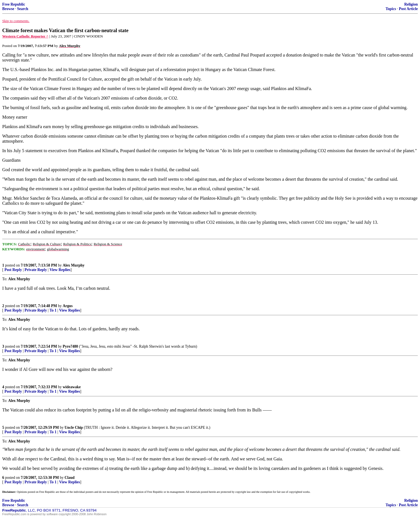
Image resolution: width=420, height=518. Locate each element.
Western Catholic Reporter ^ (25, 36)
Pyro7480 (70, 346)
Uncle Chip (74, 428)
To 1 (53, 310)
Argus (68, 306)
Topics (391, 9)
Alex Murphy (74, 265)
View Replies (60, 270)
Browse (8, 9)
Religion (411, 4)
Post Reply (13, 270)
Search (23, 9)
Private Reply (36, 270)
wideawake (72, 387)
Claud (70, 478)
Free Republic (14, 4)
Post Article (408, 9)
